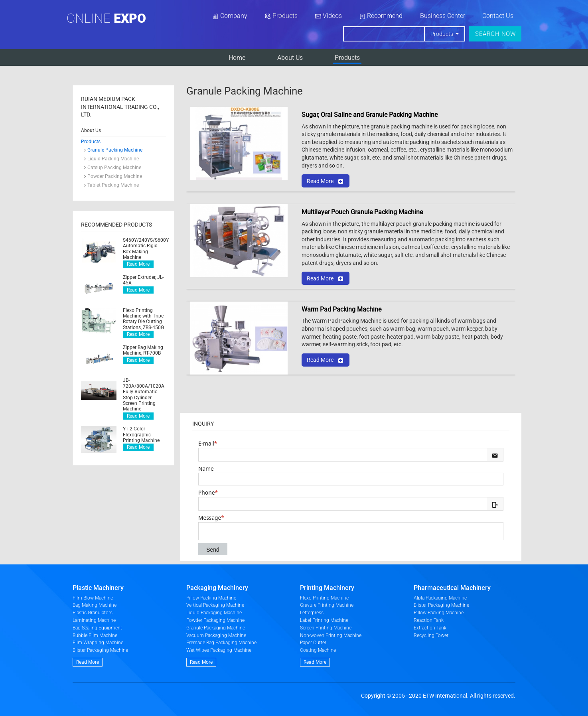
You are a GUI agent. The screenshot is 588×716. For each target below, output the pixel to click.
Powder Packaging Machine (215, 620)
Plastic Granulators (93, 613)
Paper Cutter (313, 643)
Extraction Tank (430, 628)
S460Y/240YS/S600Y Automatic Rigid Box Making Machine (144, 249)
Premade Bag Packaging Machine (221, 643)
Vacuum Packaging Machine (216, 635)
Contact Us (498, 16)
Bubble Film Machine (95, 635)
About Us (290, 58)
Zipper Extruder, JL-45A (143, 280)
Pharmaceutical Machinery (452, 588)
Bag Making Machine (95, 605)
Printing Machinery (327, 588)
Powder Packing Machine (115, 176)
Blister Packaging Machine (100, 650)
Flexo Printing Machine (324, 598)
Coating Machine (318, 650)
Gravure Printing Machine (327, 605)
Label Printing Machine (324, 620)
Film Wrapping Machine (98, 643)
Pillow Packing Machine (211, 598)
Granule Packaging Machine (216, 628)
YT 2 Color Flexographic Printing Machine (141, 435)
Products (347, 58)
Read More (138, 264)
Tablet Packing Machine (113, 185)
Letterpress (312, 613)
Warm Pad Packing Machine (341, 309)
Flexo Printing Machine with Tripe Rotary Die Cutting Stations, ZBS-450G (143, 319)
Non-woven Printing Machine (331, 635)
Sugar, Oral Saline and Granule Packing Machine (370, 115)
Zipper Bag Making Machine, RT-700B (143, 350)
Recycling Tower (431, 635)
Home (237, 58)
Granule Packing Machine (115, 150)
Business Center (443, 16)
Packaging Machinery (217, 588)
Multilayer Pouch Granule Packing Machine (362, 212)
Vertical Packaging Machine (215, 605)
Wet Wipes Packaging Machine (219, 650)
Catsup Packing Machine (114, 168)
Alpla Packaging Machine (440, 598)
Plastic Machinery (98, 588)
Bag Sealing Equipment (97, 628)
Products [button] (442, 34)
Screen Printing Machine (326, 628)
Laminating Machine (94, 620)
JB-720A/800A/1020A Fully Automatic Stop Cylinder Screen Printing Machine (144, 394)
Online (106, 18)
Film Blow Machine (93, 598)
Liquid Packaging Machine (214, 613)
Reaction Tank (429, 620)
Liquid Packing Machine (113, 159)
